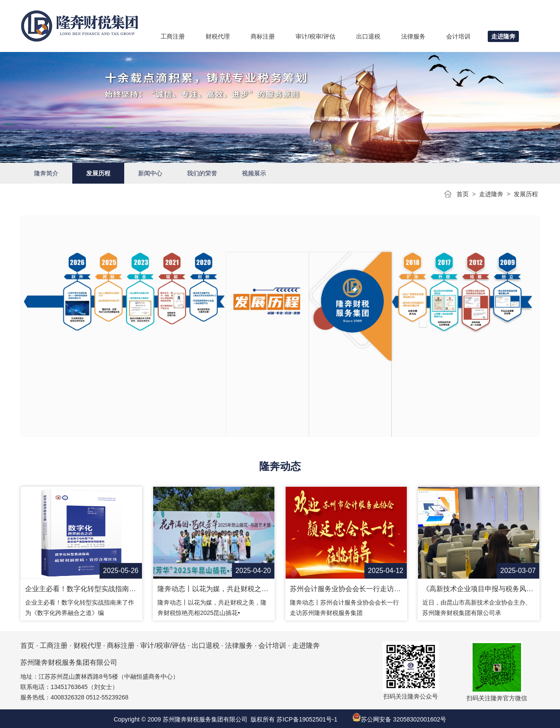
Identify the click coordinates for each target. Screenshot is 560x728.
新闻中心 (150, 173)
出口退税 (206, 645)
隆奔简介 (46, 173)
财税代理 (87, 645)
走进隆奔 (491, 194)
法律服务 (239, 645)
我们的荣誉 (202, 173)
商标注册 (121, 645)
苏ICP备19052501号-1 (307, 719)
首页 (463, 194)
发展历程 (98, 173)
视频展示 (254, 173)
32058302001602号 (420, 719)
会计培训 (272, 645)
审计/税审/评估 (163, 645)
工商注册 (54, 645)
